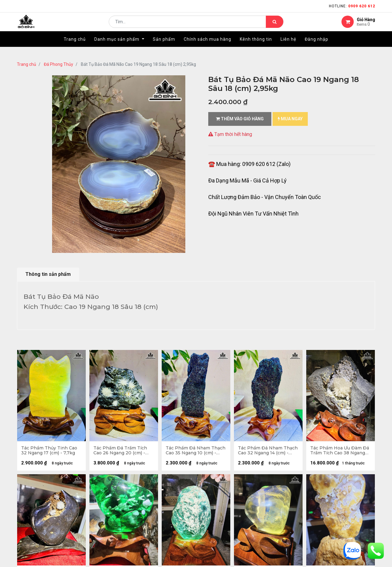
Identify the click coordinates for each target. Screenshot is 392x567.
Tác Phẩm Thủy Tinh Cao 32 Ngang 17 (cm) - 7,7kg (50, 451)
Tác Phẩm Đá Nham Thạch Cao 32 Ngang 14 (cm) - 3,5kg (265, 451)
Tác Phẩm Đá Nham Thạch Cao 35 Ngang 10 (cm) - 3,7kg (192, 451)
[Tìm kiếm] (275, 26)
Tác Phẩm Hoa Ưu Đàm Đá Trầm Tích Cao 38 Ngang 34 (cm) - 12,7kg (340, 451)
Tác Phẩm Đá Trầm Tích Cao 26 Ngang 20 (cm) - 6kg (121, 451)
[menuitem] (75, 48)
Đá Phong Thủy (58, 64)
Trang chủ (26, 64)
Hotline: (352, 6)
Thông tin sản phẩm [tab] (48, 274)
